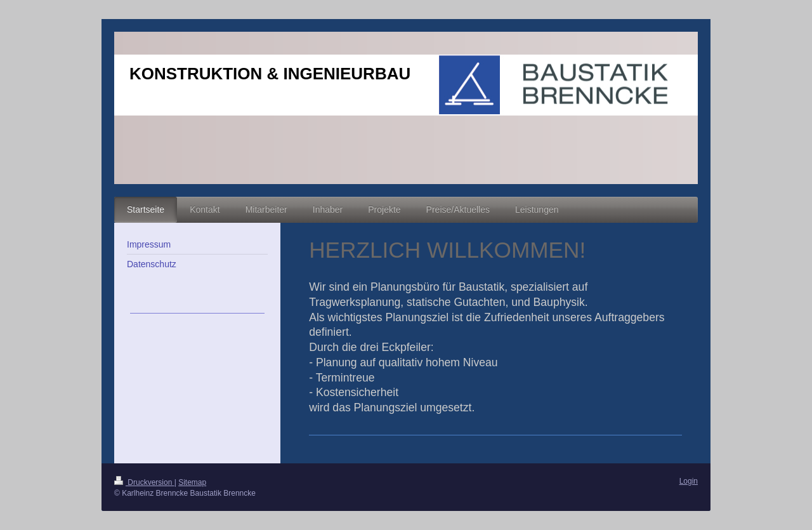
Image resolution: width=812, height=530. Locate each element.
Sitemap (192, 482)
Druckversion (144, 482)
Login (689, 481)
